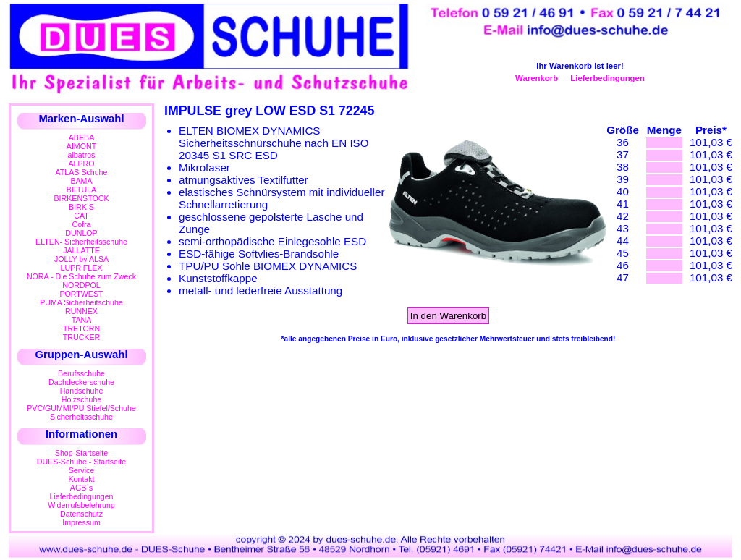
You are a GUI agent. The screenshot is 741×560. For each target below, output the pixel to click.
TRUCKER (81, 337)
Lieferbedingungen (607, 78)
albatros (82, 155)
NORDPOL (81, 285)
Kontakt (81, 479)
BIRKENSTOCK (82, 198)
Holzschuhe (82, 399)
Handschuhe (82, 391)
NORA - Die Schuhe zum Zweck (81, 276)
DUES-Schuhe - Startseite (81, 462)
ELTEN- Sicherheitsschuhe (81, 242)
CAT (81, 216)
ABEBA (81, 137)
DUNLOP (81, 233)
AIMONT (81, 146)
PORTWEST (81, 294)
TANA (82, 320)
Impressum (81, 522)
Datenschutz (81, 514)
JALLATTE (81, 250)
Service (81, 470)
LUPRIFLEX (82, 268)
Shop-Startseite (81, 453)
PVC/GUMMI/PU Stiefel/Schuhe (81, 408)
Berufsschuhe (81, 373)
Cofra (82, 224)
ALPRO (81, 164)
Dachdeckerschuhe (81, 382)
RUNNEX (81, 311)
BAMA (81, 181)
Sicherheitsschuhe (81, 417)
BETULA (81, 190)
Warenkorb (537, 78)
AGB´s (81, 488)
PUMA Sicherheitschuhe (81, 302)
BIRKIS (81, 207)
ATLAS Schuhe (82, 172)
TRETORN (81, 328)
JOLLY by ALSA (81, 259)
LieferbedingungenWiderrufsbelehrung (81, 501)
